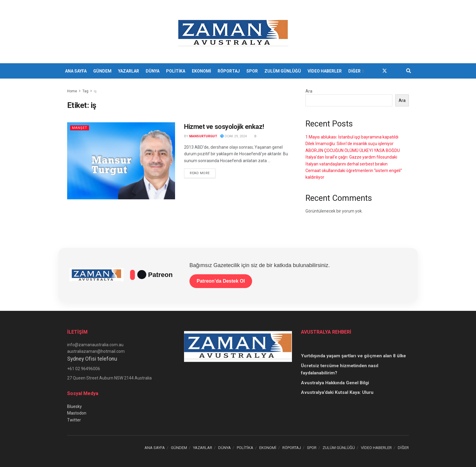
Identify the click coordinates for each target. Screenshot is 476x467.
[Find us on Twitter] (385, 71)
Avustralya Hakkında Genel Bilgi (335, 383)
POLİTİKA (176, 71)
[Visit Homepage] (234, 32)
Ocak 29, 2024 (234, 136)
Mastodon (77, 413)
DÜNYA (153, 71)
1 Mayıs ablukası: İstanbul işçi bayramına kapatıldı (352, 137)
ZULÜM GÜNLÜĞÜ (283, 71)
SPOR (252, 71)
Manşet (80, 128)
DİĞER (354, 71)
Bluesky (74, 406)
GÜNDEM (102, 71)
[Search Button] (409, 71)
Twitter (74, 420)
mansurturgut (203, 136)
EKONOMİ (201, 71)
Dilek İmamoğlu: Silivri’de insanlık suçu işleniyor (350, 144)
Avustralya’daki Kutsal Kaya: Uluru (337, 392)
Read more (203, 173)
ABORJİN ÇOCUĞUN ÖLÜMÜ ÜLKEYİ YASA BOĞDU (353, 150)
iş (95, 91)
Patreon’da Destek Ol (221, 281)
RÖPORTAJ (229, 71)
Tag (85, 91)
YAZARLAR (129, 71)
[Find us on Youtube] (395, 71)
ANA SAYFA (76, 71)
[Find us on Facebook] (374, 71)
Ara (309, 91)
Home (72, 91)
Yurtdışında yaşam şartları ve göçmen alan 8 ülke (353, 356)
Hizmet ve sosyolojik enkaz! (224, 127)
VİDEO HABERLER (325, 71)
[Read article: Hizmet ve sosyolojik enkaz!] (121, 161)
